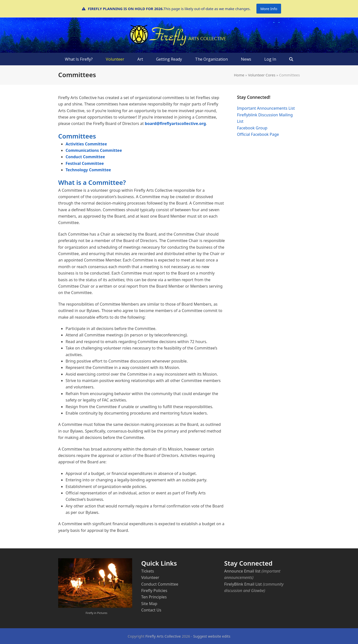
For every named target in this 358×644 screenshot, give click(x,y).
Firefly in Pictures (96, 613)
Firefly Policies (154, 591)
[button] (291, 59)
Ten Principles (154, 597)
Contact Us (151, 610)
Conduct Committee (85, 157)
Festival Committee (85, 163)
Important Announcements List (266, 108)
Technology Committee (88, 170)
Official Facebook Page (258, 134)
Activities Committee (86, 144)
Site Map (149, 604)
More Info (269, 9)
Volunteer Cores (262, 75)
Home (239, 75)
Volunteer (150, 577)
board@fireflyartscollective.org (175, 123)
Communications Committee (94, 150)
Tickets (148, 571)
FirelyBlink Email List (243, 584)
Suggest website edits (212, 636)
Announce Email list (242, 571)
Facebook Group (252, 128)
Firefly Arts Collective (163, 636)
